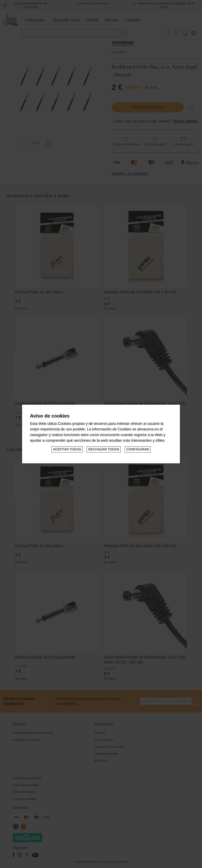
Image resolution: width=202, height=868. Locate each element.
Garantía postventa (106, 754)
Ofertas (93, 20)
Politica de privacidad (26, 785)
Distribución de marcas (27, 740)
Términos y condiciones (27, 778)
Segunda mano (66, 20)
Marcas (112, 20)
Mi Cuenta (101, 761)
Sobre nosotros (104, 740)
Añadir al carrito (148, 107)
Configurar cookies (24, 799)
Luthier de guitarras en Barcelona (33, 733)
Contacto (132, 20)
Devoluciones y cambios (109, 747)
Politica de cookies (24, 792)
